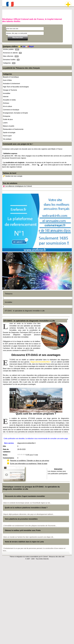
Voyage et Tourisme (10, 90)
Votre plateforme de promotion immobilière (21, 519)
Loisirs (5, 123)
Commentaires (8, 458)
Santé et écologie (9, 133)
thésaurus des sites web (57, 557)
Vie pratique (7, 139)
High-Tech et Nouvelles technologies (16, 87)
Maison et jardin (9, 126)
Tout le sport (7, 136)
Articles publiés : (11, 49)
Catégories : (9, 63)
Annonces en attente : (12, 53)
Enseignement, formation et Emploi (15, 113)
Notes (5, 455)
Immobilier (7, 93)
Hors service (9, 443)
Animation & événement (11, 84)
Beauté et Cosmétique (11, 77)
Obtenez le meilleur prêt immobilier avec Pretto (23, 530)
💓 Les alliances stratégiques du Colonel (17, 186)
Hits (4, 446)
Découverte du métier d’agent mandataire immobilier (25, 496)
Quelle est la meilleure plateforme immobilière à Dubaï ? (26, 508)
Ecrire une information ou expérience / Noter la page (29, 464)
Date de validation (7, 451)
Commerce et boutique (11, 110)
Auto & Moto (7, 80)
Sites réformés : (11, 56)
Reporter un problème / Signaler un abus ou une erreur (30, 461)
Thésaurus (9, 294)
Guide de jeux (8, 119)
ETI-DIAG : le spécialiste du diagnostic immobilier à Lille (25, 311)
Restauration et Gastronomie (13, 129)
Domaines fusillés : (11, 60)
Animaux (6, 103)
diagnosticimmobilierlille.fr (41, 362)
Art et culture (7, 106)
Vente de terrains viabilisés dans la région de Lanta (24, 542)
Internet (6, 97)
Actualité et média (9, 100)
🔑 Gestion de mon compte (13, 176)
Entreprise (7, 116)
